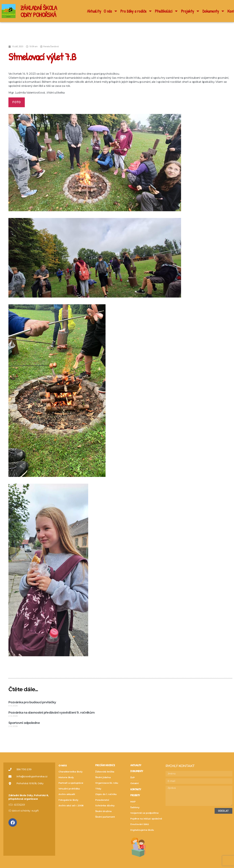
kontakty (136, 790)
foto (17, 102)
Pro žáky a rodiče (136, 11)
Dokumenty (214, 11)
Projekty (191, 11)
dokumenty (137, 771)
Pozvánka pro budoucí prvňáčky (32, 702)
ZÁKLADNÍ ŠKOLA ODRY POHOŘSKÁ (40, 11)
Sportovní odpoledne (24, 723)
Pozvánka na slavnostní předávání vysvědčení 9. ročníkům (52, 713)
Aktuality (94, 11)
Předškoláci (167, 11)
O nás (111, 11)
